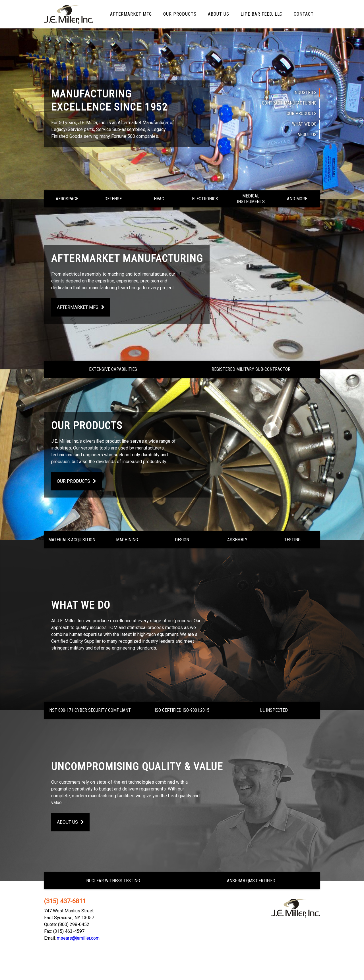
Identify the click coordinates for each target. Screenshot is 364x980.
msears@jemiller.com (78, 938)
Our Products (180, 14)
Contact (304, 14)
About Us (219, 14)
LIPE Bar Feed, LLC (261, 14)
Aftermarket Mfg (131, 14)
